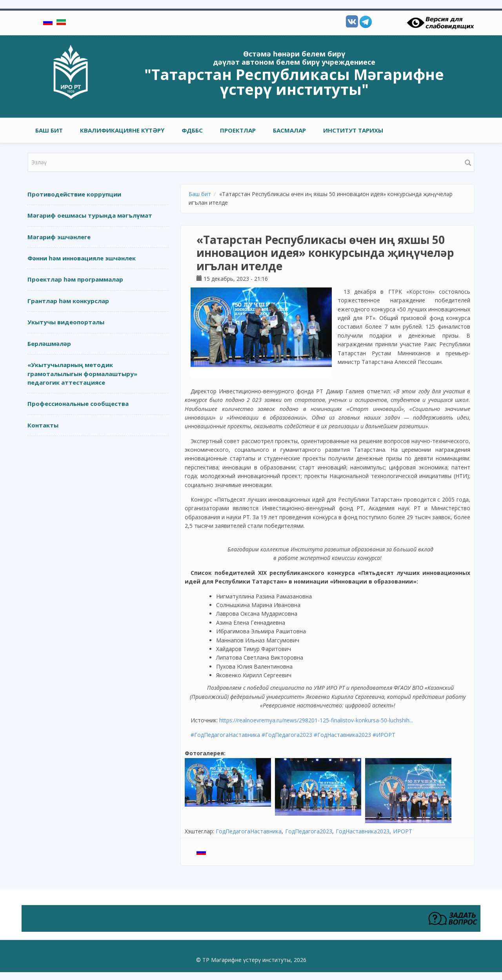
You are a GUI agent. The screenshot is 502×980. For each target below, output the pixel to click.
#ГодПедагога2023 (287, 735)
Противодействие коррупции (74, 194)
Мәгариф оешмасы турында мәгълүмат (90, 215)
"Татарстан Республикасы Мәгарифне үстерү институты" (294, 82)
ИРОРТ (403, 831)
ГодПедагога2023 (309, 831)
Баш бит (49, 130)
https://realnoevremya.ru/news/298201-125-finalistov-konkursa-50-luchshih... (316, 720)
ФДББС (192, 130)
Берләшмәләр (49, 344)
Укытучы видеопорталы (66, 322)
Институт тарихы (353, 130)
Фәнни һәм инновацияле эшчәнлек (82, 258)
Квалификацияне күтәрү (122, 130)
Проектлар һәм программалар (75, 279)
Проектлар (238, 130)
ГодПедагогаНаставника (249, 831)
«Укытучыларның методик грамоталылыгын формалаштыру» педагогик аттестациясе (82, 374)
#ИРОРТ (384, 735)
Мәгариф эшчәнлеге (59, 237)
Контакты (43, 425)
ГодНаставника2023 (363, 831)
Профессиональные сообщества (78, 404)
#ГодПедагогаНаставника (225, 735)
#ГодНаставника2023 (342, 735)
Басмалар (289, 130)
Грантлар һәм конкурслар (68, 301)
